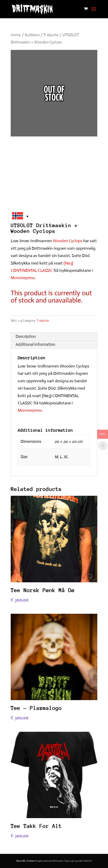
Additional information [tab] (35, 344)
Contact (31, 861)
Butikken (32, 35)
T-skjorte (51, 35)
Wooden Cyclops (68, 241)
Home (16, 35)
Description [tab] (26, 336)
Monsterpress (23, 278)
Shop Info (21, 861)
